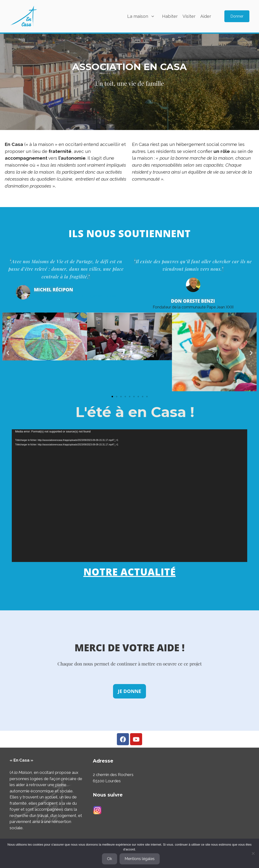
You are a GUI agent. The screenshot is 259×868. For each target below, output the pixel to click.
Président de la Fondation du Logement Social (75, 292)
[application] (129, 496)
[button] (8, 353)
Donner (237, 16)
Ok (110, 859)
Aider (206, 16)
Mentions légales (140, 859)
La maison (143, 16)
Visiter (189, 16)
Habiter (170, 16)
